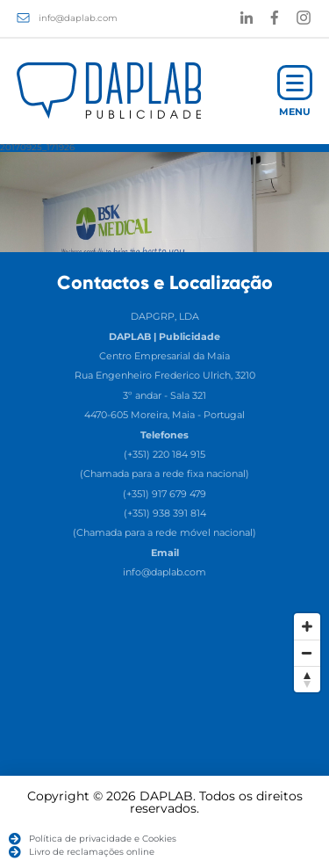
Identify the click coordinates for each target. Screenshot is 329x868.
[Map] (164, 736)
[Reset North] (307, 679)
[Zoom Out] (307, 653)
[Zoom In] (307, 626)
